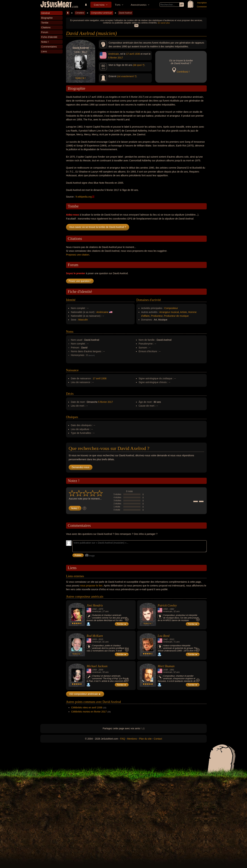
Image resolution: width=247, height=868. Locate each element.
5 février (113, 58)
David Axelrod (125, 13)
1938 (165, 670)
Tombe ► (122, 624)
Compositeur (171, 308)
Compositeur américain (101, 13)
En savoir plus (164, 23)
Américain (114, 54)
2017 (120, 58)
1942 (94, 609)
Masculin (83, 320)
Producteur (157, 316)
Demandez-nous (81, 467)
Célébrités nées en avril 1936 (87, 708)
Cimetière (99, 5)
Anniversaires (139, 5)
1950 (165, 609)
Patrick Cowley (167, 605)
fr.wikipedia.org (84, 197)
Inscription (202, 3)
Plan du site (145, 739)
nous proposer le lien (91, 586)
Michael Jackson (97, 666)
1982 (172, 609)
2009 (101, 670)
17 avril (130, 54)
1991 (172, 670)
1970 (101, 609)
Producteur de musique (176, 316)
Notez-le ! (81, 78)
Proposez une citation (78, 255)
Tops (118, 5)
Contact (158, 739)
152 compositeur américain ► (85, 694)
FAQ (123, 739)
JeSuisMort (56, 5)
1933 (94, 639)
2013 (172, 639)
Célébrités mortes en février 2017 (89, 712)
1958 (94, 670)
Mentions (132, 739)
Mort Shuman (166, 666)
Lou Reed (163, 636)
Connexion (202, 7)
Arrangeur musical (169, 312)
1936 (137, 54)
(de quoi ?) (139, 65)
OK (136, 26)
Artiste (183, 312)
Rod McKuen (95, 636)
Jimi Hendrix (95, 605)
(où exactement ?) (127, 76)
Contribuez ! (183, 72)
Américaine (102, 312)
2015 (101, 639)
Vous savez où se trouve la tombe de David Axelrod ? (98, 227)
